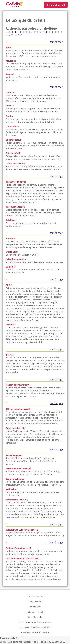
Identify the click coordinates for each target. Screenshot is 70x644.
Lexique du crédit (35, 602)
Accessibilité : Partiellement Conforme (35, 632)
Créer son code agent (35, 612)
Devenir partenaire (35, 596)
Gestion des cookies (35, 617)
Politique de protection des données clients (35, 622)
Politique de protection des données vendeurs (35, 627)
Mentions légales (35, 607)
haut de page (56, 42)
